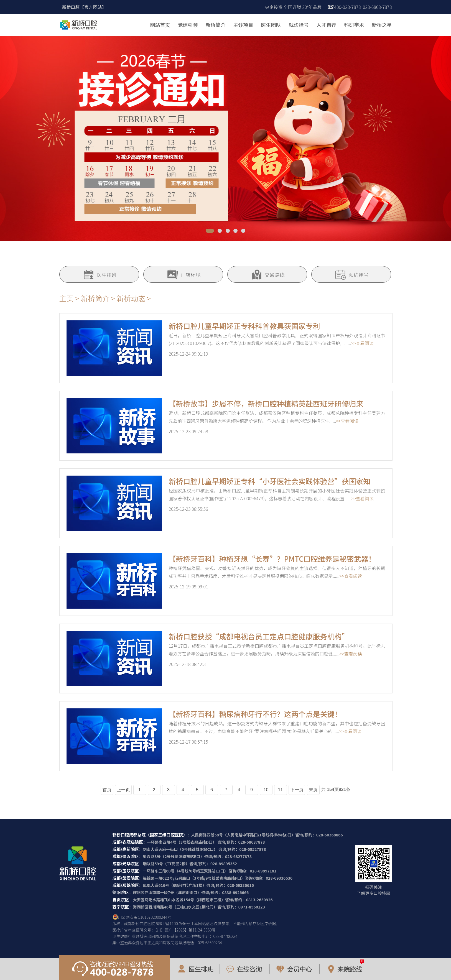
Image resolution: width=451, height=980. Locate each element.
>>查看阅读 (362, 343)
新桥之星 (382, 25)
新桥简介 (216, 25)
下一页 (297, 790)
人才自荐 (327, 25)
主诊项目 (243, 25)
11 (281, 790)
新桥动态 (131, 298)
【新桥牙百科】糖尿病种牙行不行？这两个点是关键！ (255, 714)
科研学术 (354, 25)
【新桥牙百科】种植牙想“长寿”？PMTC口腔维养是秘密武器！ (272, 559)
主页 (67, 298)
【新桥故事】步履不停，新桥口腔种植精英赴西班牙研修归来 (266, 403)
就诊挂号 (299, 25)
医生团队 (271, 25)
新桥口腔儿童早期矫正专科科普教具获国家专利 (244, 326)
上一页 (123, 790)
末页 (313, 790)
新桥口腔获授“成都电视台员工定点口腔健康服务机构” (259, 636)
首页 (107, 790)
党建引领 (188, 25)
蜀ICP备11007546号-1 (175, 923)
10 (266, 790)
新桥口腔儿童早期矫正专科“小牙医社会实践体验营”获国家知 (270, 481)
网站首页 (160, 25)
